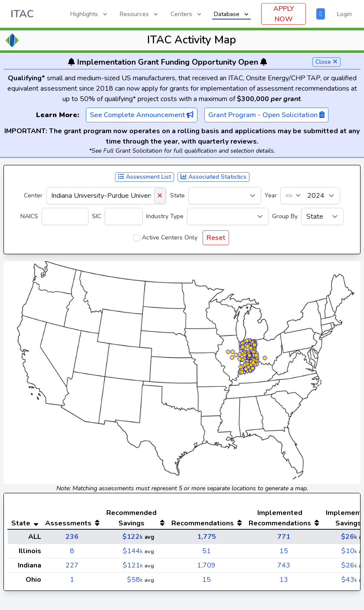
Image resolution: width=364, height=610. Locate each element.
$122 (133, 537)
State (177, 195)
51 (207, 551)
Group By (285, 216)
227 (72, 565)
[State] (225, 196)
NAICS (29, 216)
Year (271, 195)
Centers (187, 14)
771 (284, 537)
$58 (135, 580)
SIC (97, 216)
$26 (349, 537)
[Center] (106, 196)
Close (326, 62)
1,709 (206, 565)
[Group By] (322, 216)
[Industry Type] (228, 216)
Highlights (89, 14)
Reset (216, 238)
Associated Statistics (213, 177)
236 (72, 537)
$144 (133, 551)
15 (284, 551)
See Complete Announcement (142, 115)
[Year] (310, 196)
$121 (133, 565)
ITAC (22, 14)
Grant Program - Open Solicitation (266, 115)
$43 (349, 580)
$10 (349, 551)
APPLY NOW (284, 14)
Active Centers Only (170, 238)
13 (284, 580)
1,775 (207, 537)
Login (344, 14)
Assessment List (144, 177)
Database (232, 14)
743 (284, 565)
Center (33, 195)
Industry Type (165, 216)
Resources (139, 14)
